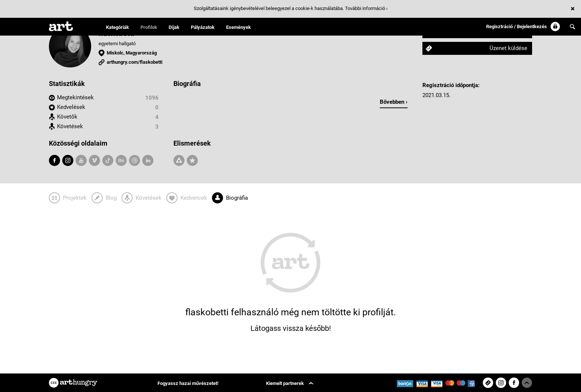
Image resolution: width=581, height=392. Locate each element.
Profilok (149, 27)
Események (238, 27)
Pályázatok (203, 27)
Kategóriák (117, 27)
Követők (67, 117)
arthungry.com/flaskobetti (135, 62)
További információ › (366, 8)
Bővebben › (394, 102)
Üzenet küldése (508, 48)
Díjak (174, 27)
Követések (70, 126)
